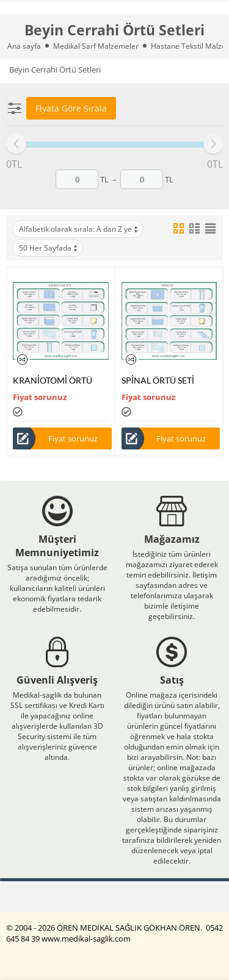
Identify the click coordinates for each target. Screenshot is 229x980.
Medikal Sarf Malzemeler (96, 46)
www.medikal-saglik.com (86, 939)
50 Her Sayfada (49, 248)
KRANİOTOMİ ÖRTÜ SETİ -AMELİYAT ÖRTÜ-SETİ (58, 380)
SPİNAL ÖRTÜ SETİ (158, 380)
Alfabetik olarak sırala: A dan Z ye (79, 229)
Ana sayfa (24, 46)
